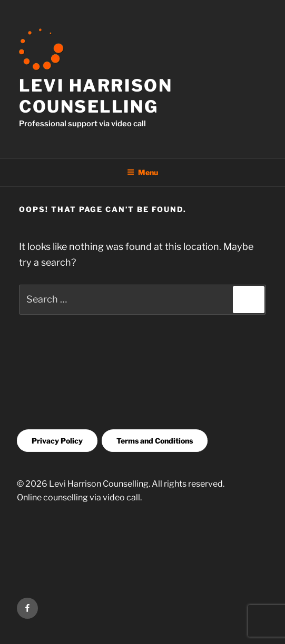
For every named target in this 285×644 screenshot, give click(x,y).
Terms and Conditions (155, 441)
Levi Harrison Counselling (96, 96)
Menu (142, 172)
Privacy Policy (57, 441)
